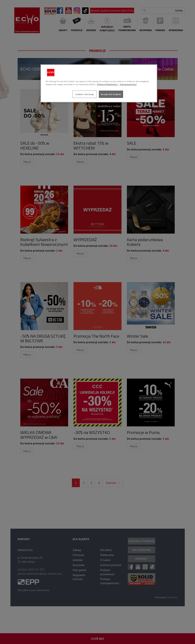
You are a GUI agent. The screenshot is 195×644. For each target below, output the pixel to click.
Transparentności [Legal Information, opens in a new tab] (128, 84)
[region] (99, 83)
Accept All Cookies (111, 94)
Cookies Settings (85, 94)
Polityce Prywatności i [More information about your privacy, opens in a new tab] (108, 84)
